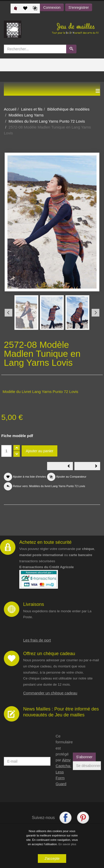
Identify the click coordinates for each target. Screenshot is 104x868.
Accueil (10, 109)
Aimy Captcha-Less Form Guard (63, 772)
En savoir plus (67, 844)
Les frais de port (37, 640)
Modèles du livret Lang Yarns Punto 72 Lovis (47, 121)
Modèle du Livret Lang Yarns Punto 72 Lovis (40, 392)
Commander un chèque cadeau (50, 693)
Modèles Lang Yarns (26, 115)
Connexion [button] (52, 7)
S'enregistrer (79, 7)
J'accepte (52, 859)
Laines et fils (32, 109)
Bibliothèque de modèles (68, 109)
